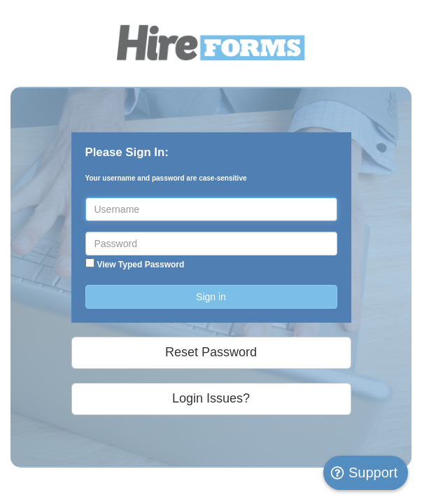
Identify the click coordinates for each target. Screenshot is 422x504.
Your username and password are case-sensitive (166, 178)
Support (364, 472)
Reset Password (211, 352)
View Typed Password (140, 265)
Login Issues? (211, 398)
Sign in (211, 297)
